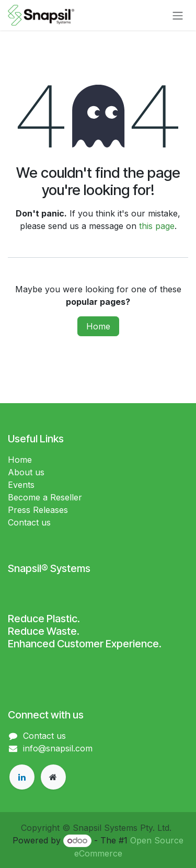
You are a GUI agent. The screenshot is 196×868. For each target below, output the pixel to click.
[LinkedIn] (22, 777)
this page (157, 226)
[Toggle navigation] (178, 15)
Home (98, 326)
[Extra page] (53, 777)
